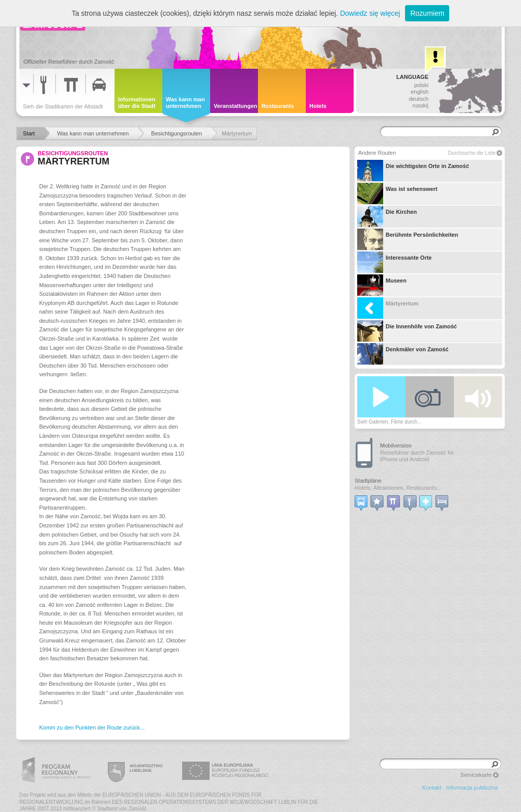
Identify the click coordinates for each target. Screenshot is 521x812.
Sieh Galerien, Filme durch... (389, 422)
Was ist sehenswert (397, 193)
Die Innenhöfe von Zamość (407, 331)
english (419, 92)
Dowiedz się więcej (370, 13)
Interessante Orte (394, 262)
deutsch (418, 99)
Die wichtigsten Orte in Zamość (413, 171)
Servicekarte (476, 775)
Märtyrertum (388, 308)
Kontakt (432, 788)
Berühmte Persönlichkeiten (408, 239)
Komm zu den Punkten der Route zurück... (92, 727)
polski (421, 85)
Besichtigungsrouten (73, 153)
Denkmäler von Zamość (403, 354)
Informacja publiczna (472, 788)
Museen (382, 285)
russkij (421, 105)
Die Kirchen (387, 216)
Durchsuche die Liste (472, 153)
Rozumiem (427, 13)
